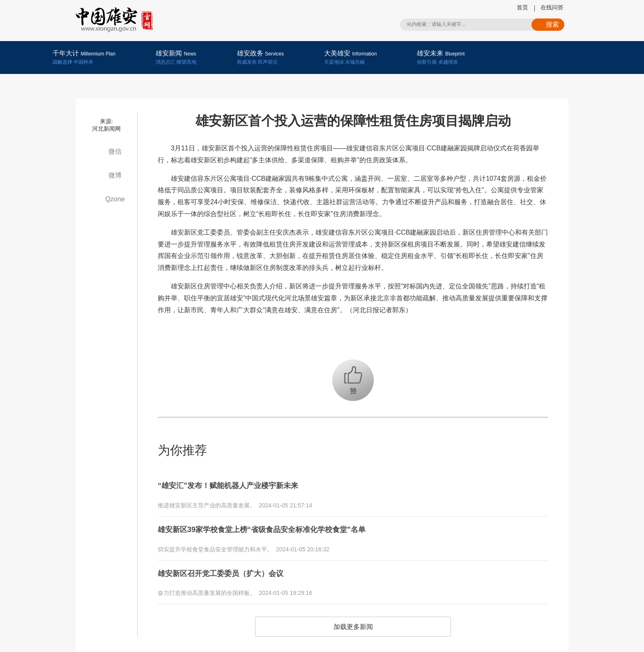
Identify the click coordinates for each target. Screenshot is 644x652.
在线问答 (552, 7)
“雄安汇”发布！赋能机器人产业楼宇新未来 (236, 485)
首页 (522, 7)
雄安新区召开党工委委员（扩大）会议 (228, 568)
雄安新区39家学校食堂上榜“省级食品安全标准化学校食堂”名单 (273, 526)
